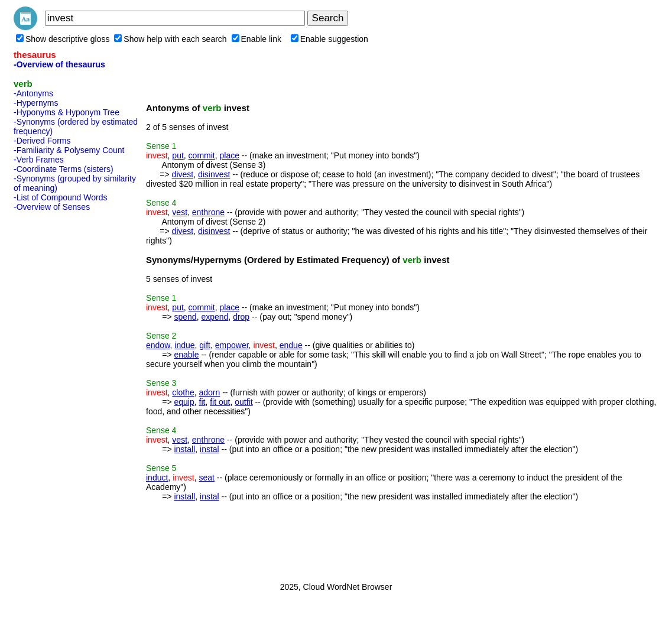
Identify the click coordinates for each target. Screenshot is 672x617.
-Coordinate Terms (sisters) (64, 169)
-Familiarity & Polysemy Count (69, 150)
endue (291, 345)
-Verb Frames (39, 160)
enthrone (208, 212)
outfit (244, 402)
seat (207, 478)
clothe (183, 392)
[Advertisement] (61, 393)
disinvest (214, 174)
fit (202, 402)
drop (241, 317)
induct (157, 478)
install (184, 449)
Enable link (257, 39)
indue (184, 345)
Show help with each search (170, 39)
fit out (220, 402)
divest (183, 174)
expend (215, 317)
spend (185, 317)
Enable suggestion (329, 39)
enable (186, 355)
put (178, 155)
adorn (210, 392)
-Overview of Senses (52, 207)
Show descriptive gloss (63, 39)
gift (205, 345)
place (230, 155)
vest (180, 212)
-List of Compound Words (60, 197)
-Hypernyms (36, 103)
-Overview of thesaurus (59, 64)
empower (232, 345)
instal (210, 449)
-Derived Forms (42, 141)
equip (184, 402)
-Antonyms (33, 93)
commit (202, 155)
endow (158, 345)
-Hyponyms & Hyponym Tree (66, 112)
